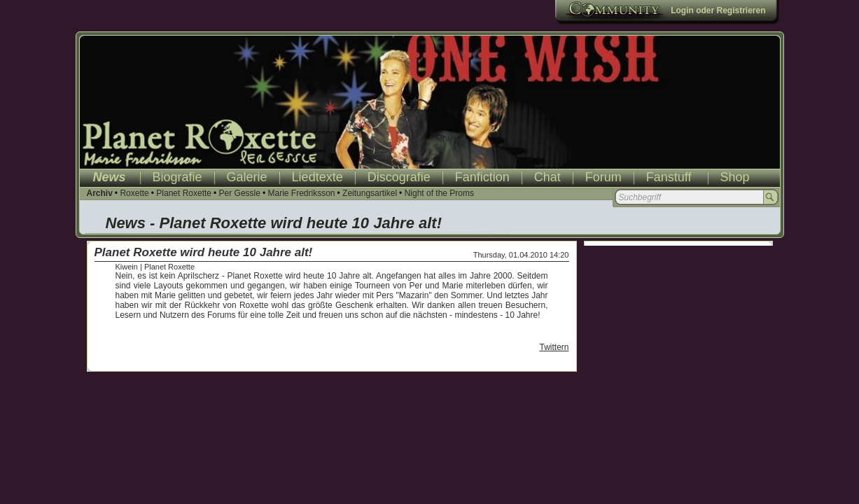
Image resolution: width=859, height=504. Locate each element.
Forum (603, 177)
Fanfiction (482, 177)
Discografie (399, 177)
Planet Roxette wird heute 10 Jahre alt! (204, 252)
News (110, 177)
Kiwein (127, 267)
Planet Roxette (184, 193)
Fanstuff (669, 177)
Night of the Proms (439, 193)
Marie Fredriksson (301, 193)
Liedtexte (317, 177)
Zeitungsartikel (370, 193)
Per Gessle (240, 193)
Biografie (177, 177)
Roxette (134, 193)
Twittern (554, 347)
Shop (735, 177)
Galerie (247, 177)
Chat (547, 177)
